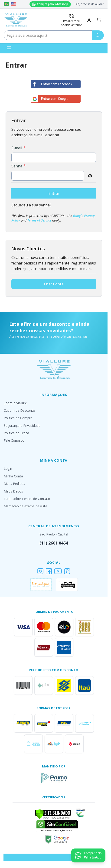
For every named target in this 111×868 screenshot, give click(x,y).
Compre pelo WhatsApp (50, 4)
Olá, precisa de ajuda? (89, 4)
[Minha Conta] (89, 20)
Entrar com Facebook (52, 84)
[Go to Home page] (16, 20)
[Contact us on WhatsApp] (88, 855)
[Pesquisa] (98, 35)
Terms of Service (39, 220)
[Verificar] (53, 814)
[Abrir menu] (9, 48)
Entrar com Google (50, 99)
